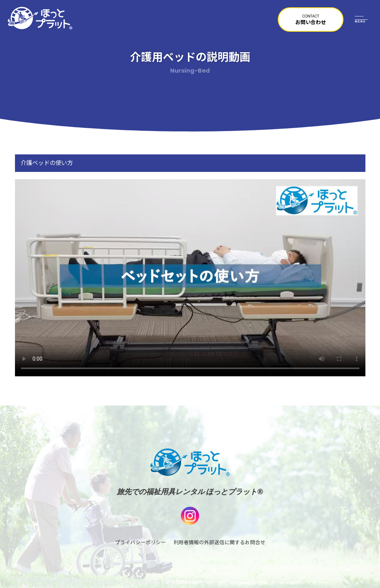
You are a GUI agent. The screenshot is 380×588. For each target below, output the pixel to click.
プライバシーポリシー (141, 543)
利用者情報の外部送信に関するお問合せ (219, 543)
